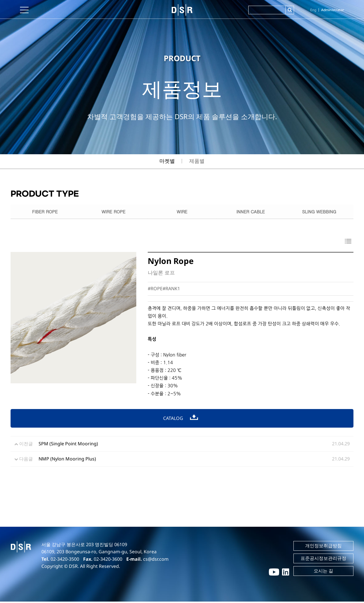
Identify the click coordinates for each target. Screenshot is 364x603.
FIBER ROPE (45, 212)
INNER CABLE (251, 212)
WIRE (182, 212)
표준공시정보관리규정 (323, 560)
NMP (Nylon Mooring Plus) (67, 460)
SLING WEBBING (319, 212)
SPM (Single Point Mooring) (68, 445)
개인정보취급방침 (323, 547)
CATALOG (181, 419)
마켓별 (167, 161)
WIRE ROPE (113, 212)
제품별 (197, 161)
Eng (313, 10)
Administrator (333, 10)
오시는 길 (323, 572)
